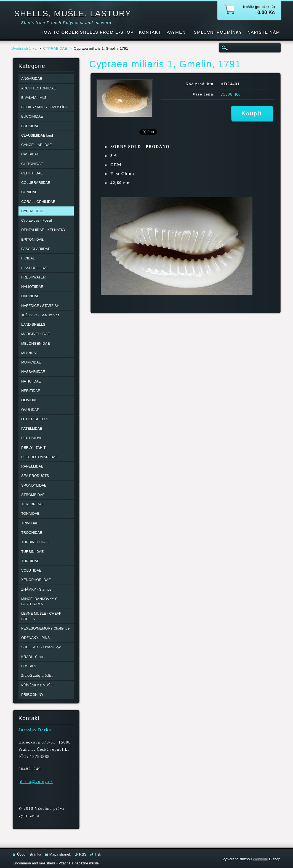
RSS (83, 854)
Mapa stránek (60, 854)
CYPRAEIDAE (55, 48)
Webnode (260, 859)
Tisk (98, 854)
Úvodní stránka (24, 48)
